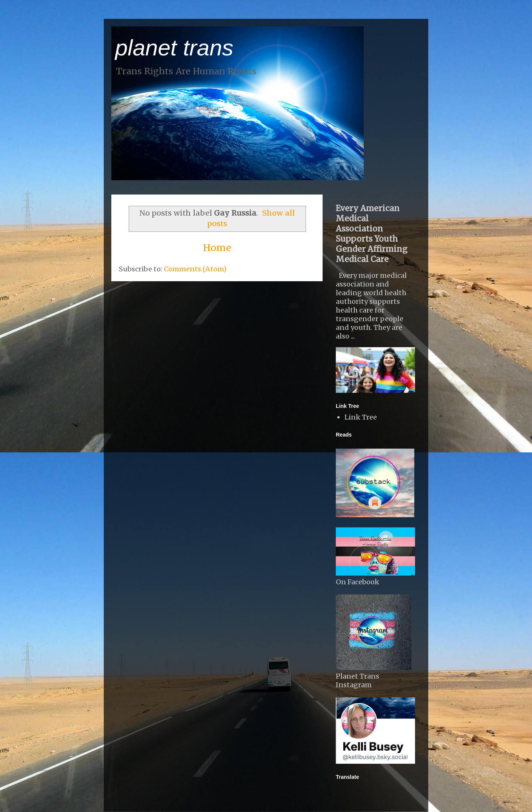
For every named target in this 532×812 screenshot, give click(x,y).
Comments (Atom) (195, 269)
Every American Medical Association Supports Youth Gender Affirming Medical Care (372, 234)
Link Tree (361, 417)
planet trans (174, 48)
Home (217, 248)
